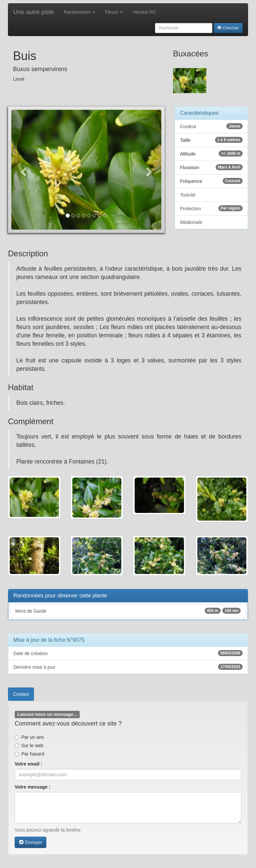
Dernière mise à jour (128, 667)
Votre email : (28, 764)
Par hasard (29, 754)
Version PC (144, 12)
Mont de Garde (128, 611)
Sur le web (29, 746)
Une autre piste (34, 12)
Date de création (128, 653)
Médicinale (191, 222)
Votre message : (32, 787)
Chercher (228, 28)
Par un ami (29, 737)
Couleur (211, 126)
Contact (21, 694)
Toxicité (188, 195)
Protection (211, 208)
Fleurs (114, 12)
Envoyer (30, 842)
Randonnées (79, 12)
